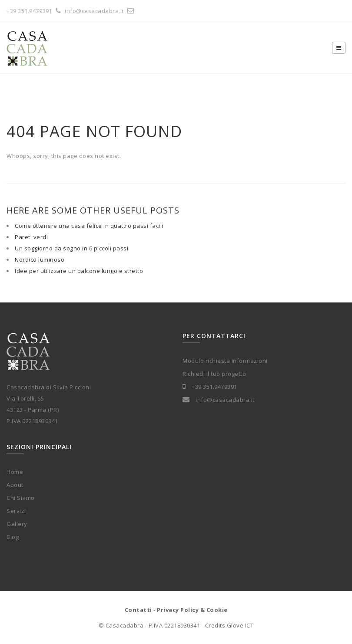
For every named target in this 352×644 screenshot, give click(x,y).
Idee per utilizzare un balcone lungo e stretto (79, 271)
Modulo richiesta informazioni (225, 361)
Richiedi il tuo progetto (214, 374)
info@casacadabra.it (101, 11)
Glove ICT (240, 625)
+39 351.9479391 (29, 11)
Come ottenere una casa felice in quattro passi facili (89, 226)
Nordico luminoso (40, 260)
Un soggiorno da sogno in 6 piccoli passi (71, 248)
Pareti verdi (31, 237)
